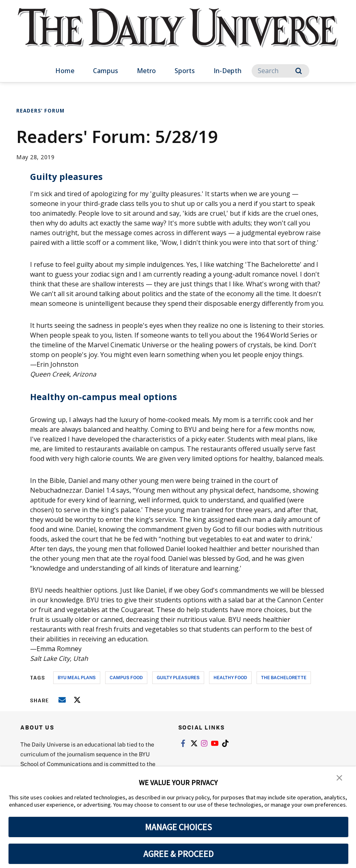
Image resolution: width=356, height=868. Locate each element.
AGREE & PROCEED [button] (178, 854)
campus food (126, 677)
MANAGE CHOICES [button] (178, 827)
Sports (185, 71)
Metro (146, 71)
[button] (340, 778)
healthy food (230, 677)
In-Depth (228, 71)
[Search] (280, 71)
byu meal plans (77, 677)
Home (65, 71)
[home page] (178, 36)
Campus (106, 71)
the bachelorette (284, 677)
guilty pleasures (178, 677)
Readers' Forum (40, 111)
